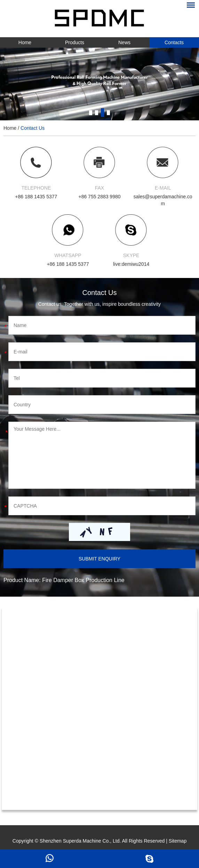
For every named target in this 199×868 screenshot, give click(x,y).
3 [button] (102, 113)
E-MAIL (163, 188)
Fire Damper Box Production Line (83, 580)
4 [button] (108, 113)
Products (75, 42)
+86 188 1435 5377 (68, 264)
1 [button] (91, 113)
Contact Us (33, 128)
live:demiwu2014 (131, 264)
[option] (99, 84)
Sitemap (178, 841)
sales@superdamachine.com (163, 200)
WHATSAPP (68, 255)
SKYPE (131, 255)
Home (25, 42)
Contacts (174, 42)
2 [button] (97, 113)
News (124, 42)
